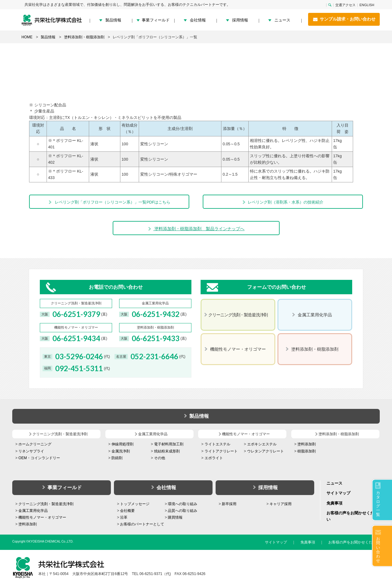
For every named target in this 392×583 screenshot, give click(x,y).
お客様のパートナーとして (142, 524)
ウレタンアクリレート (266, 451)
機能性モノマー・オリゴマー (42, 517)
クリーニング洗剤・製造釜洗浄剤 (46, 504)
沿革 (124, 517)
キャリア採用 (281, 504)
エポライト (214, 458)
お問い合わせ (378, 550)
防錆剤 (117, 458)
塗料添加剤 (307, 444)
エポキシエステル (262, 444)
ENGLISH (367, 5)
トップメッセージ (135, 504)
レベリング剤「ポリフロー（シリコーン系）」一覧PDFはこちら (109, 202)
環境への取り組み (183, 504)
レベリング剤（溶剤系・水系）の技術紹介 (283, 202)
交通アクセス (345, 5)
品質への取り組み (183, 511)
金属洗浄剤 (121, 451)
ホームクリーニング (35, 444)
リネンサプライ (31, 451)
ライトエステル (217, 444)
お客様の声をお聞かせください (354, 542)
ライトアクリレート (221, 451)
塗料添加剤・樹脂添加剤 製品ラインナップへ (196, 229)
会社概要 (127, 511)
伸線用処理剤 (123, 444)
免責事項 (334, 503)
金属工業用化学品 (33, 511)
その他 (160, 458)
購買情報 (175, 517)
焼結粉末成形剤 (167, 451)
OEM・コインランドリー (39, 458)
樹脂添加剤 (307, 451)
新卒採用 (229, 504)
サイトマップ (338, 493)
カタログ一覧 (378, 504)
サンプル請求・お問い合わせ (344, 19)
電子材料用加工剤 (169, 444)
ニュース (282, 20)
